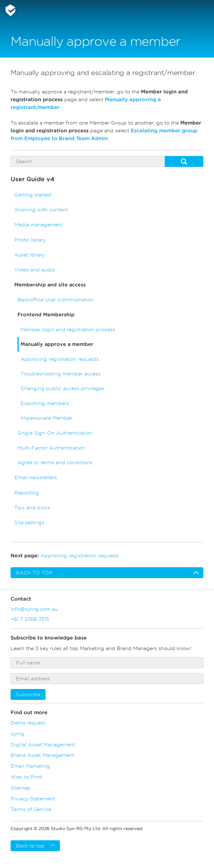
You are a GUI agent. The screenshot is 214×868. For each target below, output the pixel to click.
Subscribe (28, 694)
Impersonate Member (46, 418)
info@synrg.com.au (34, 609)
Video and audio (35, 270)
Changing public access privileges (62, 388)
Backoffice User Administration (56, 300)
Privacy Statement (33, 799)
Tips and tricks (32, 508)
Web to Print (26, 777)
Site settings (29, 523)
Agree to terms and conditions (55, 462)
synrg (17, 734)
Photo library (30, 240)
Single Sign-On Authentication (55, 433)
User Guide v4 (32, 179)
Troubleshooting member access (61, 374)
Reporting (27, 493)
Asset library (30, 255)
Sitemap (21, 788)
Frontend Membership (46, 315)
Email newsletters (36, 477)
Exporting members (45, 403)
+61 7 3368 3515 (30, 619)
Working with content (41, 210)
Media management (39, 225)
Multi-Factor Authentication (51, 448)
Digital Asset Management (43, 744)
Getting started (33, 195)
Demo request (28, 723)
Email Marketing (30, 766)
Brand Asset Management (42, 755)
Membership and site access (50, 285)
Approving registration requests (60, 359)
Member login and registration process (68, 330)
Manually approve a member (57, 344)
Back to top (34, 573)
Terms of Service (31, 809)
